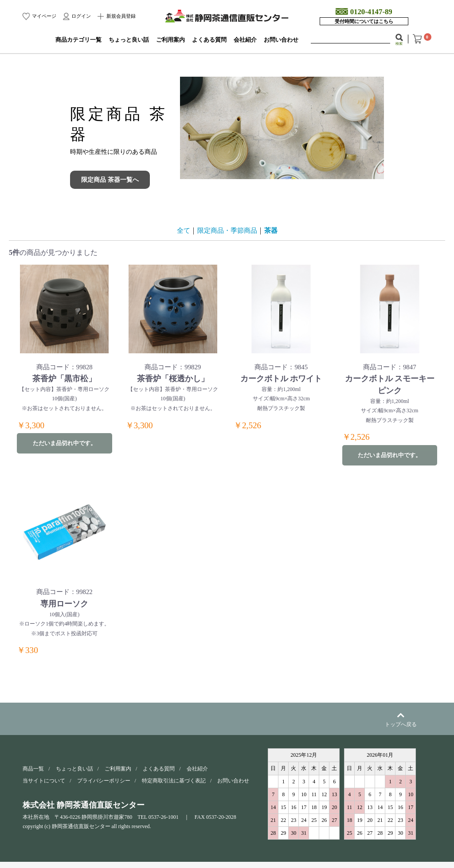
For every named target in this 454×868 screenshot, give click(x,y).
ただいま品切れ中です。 (64, 446)
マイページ (43, 16)
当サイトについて (44, 787)
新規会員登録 (120, 16)
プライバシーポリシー (104, 787)
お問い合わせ (281, 40)
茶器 (273, 230)
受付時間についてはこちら (364, 21)
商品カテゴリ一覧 (78, 40)
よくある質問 (209, 40)
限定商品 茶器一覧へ (110, 180)
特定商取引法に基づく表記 (174, 787)
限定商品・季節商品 (227, 230)
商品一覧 (33, 775)
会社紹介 (245, 40)
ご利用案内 (170, 40)
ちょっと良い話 (129, 40)
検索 (399, 43)
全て (181, 230)
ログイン (81, 16)
